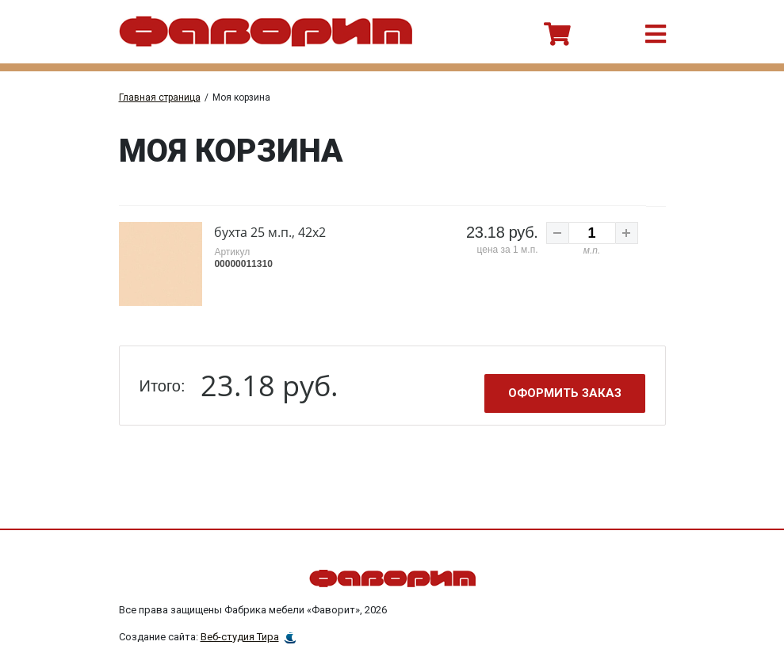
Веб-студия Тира (240, 637)
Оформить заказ (565, 393)
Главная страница (160, 97)
